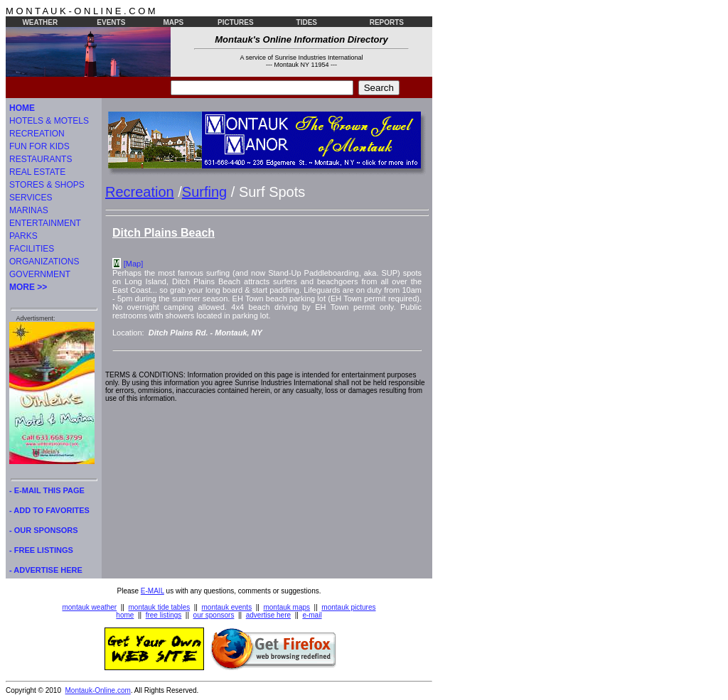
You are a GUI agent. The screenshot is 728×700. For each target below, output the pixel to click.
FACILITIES (32, 249)
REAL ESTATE (37, 172)
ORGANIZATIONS (44, 262)
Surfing (204, 192)
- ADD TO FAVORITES (49, 510)
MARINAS (29, 210)
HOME (22, 108)
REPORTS (387, 22)
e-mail (312, 615)
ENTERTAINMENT (45, 223)
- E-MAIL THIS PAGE (47, 490)
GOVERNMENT (40, 274)
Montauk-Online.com (98, 690)
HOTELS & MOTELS (49, 121)
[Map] (134, 264)
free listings (164, 615)
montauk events (227, 607)
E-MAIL (152, 591)
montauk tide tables (160, 607)
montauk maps (287, 607)
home (125, 615)
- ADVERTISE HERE (46, 570)
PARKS (23, 236)
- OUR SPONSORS (44, 530)
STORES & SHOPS (47, 185)
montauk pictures (348, 607)
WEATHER (40, 22)
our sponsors (214, 615)
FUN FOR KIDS (39, 146)
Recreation (140, 192)
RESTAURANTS (41, 159)
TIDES (307, 22)
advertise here (268, 615)
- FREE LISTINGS (41, 550)
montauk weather (89, 607)
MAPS (173, 22)
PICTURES (236, 22)
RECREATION (37, 134)
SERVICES (31, 198)
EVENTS (111, 22)
